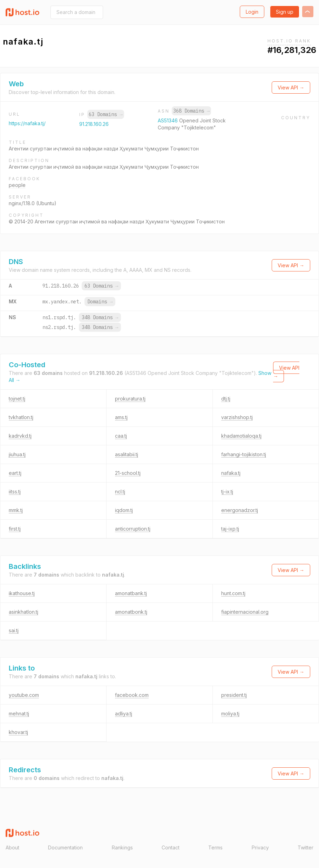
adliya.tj (124, 714)
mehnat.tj (19, 714)
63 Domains (106, 114)
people (17, 185)
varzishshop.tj (237, 417)
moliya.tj (230, 714)
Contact (171, 847)
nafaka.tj (231, 473)
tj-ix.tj (227, 492)
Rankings (122, 847)
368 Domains (191, 111)
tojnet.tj (17, 399)
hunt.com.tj (233, 593)
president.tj (234, 695)
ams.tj (121, 417)
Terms (215, 847)
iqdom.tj (124, 510)
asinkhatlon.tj (23, 612)
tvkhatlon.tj (21, 417)
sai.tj (14, 630)
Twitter (306, 847)
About (12, 847)
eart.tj (15, 473)
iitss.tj (15, 492)
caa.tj (121, 436)
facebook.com (132, 695)
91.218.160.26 (94, 124)
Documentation (65, 847)
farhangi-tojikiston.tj (244, 454)
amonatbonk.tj (131, 612)
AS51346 (168, 120)
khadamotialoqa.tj (241, 436)
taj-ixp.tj (230, 529)
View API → (291, 88)
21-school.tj (128, 473)
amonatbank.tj (131, 593)
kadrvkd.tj (20, 436)
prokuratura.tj (130, 399)
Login (252, 12)
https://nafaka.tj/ (27, 123)
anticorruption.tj (133, 529)
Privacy (260, 847)
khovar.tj (18, 732)
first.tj (15, 529)
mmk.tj (16, 510)
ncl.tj (120, 492)
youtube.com (24, 695)
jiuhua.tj (17, 454)
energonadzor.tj (240, 510)
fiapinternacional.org (245, 612)
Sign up (285, 12)
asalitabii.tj (127, 454)
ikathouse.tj (22, 593)
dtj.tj (226, 399)
